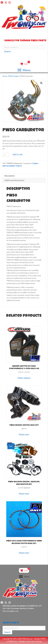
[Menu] (24, 70)
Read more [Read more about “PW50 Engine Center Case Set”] (24, 435)
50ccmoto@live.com (11, 611)
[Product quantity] (6, 155)
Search (7, 52)
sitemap (38, 641)
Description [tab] (10, 176)
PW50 (10, 76)
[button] (2, 3)
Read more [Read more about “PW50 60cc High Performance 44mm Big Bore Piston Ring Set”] (24, 553)
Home (5, 76)
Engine (16, 76)
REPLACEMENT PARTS (12, 166)
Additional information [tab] (14, 180)
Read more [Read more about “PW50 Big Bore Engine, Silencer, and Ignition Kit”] (24, 494)
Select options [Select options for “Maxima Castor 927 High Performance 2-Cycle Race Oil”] (24, 378)
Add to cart (17, 155)
